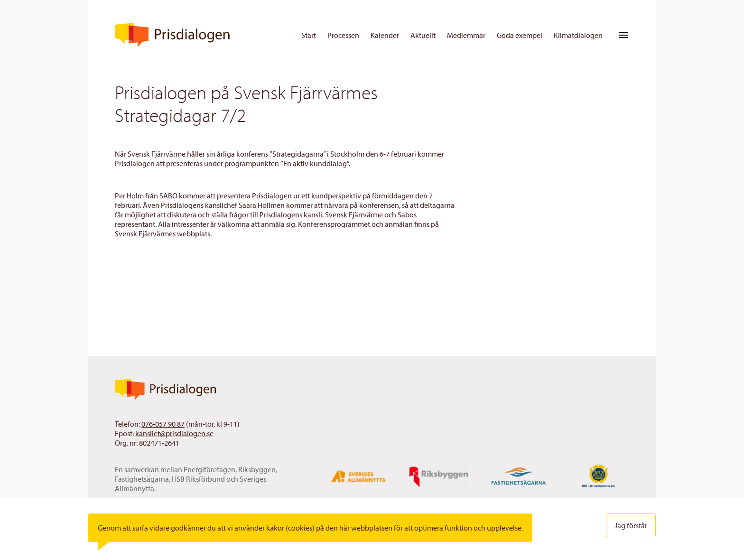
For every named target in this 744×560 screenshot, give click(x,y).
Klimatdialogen (578, 35)
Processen (343, 35)
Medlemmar (466, 35)
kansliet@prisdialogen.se (174, 433)
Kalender (385, 35)
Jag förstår (631, 525)
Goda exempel (520, 35)
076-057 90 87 (163, 424)
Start (309, 35)
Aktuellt (423, 35)
